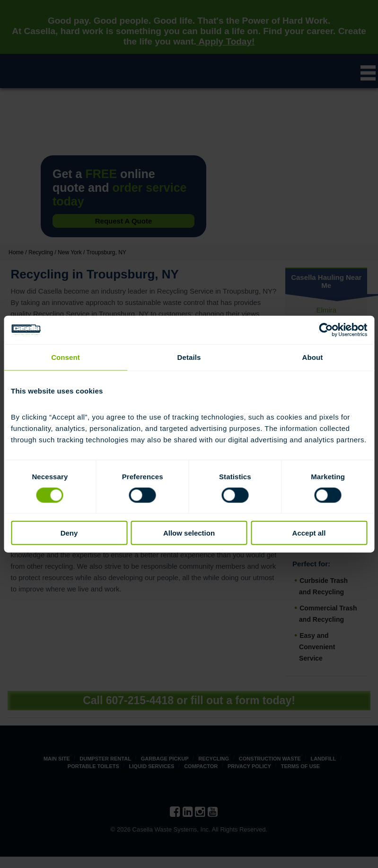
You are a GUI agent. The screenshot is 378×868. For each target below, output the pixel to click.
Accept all (309, 533)
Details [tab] (189, 357)
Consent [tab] (66, 357)
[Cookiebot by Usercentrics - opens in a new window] (326, 330)
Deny (69, 533)
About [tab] (313, 357)
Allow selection (189, 533)
